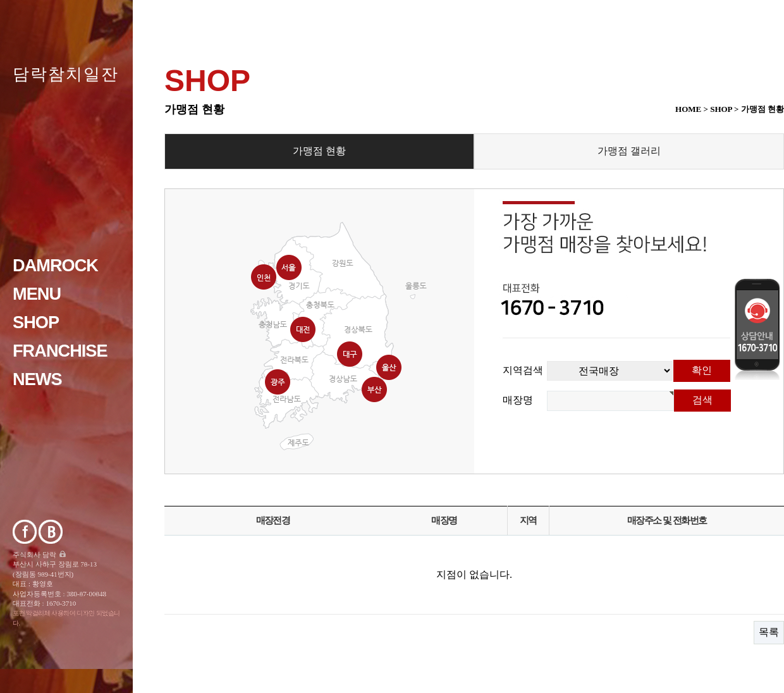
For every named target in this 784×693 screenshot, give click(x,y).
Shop (36, 322)
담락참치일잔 (66, 74)
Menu (37, 294)
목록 (769, 632)
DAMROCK (55, 265)
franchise (60, 351)
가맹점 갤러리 (629, 151)
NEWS (37, 379)
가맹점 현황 (319, 151)
